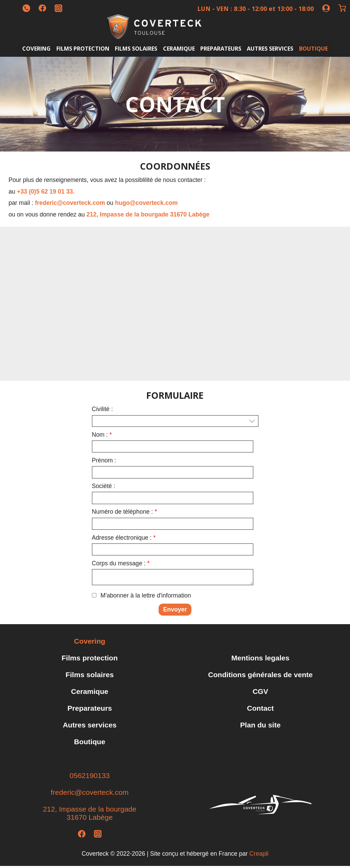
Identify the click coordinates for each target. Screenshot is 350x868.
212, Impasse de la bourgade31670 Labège (90, 815)
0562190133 (90, 778)
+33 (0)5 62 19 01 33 (45, 192)
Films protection (83, 48)
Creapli (259, 856)
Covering (36, 48)
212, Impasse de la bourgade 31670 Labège (148, 214)
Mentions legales (260, 660)
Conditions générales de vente (260, 677)
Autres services (270, 48)
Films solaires (136, 48)
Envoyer (175, 611)
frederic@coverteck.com (70, 203)
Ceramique (179, 48)
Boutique (313, 48)
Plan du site (260, 727)
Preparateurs (221, 48)
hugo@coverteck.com (146, 203)
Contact (260, 710)
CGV (260, 693)
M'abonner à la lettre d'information (146, 597)
